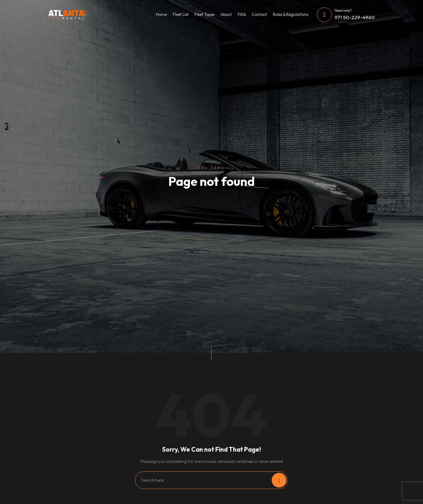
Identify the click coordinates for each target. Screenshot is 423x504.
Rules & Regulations (291, 14)
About (226, 14)
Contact (259, 14)
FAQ (242, 14)
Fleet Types (204, 14)
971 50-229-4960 (355, 17)
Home (161, 14)
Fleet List (181, 14)
